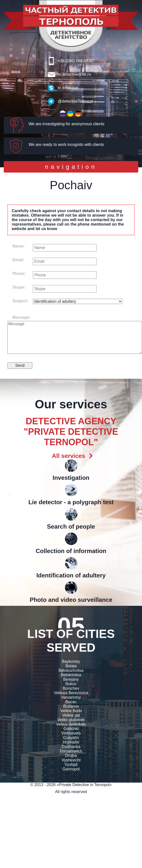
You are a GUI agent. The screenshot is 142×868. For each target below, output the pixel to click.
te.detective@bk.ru (74, 74)
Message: (22, 317)
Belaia (71, 666)
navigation (71, 168)
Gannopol (71, 769)
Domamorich (71, 751)
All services (69, 456)
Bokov (71, 684)
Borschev (71, 688)
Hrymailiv (71, 742)
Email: (18, 260)
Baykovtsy (71, 661)
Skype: (19, 287)
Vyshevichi (71, 760)
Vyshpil (71, 765)
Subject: (20, 301)
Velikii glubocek (71, 720)
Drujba (71, 756)
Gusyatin (71, 738)
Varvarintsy (71, 697)
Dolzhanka (71, 747)
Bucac (71, 702)
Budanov (71, 706)
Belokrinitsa (71, 675)
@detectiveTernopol (75, 101)
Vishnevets (71, 733)
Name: (19, 246)
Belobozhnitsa (71, 670)
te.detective (68, 88)
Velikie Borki (71, 711)
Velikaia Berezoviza (71, 693)
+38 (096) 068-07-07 (76, 61)
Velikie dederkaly (71, 724)
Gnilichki (71, 729)
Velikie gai (71, 715)
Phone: (19, 274)
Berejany (71, 679)
